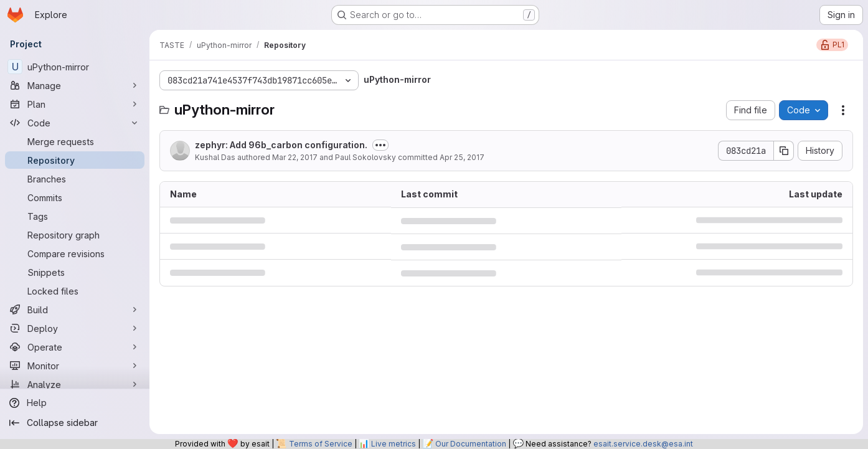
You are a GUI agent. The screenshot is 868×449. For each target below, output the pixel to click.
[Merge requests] (75, 141)
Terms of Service (321, 444)
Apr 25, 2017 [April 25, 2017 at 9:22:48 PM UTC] (462, 157)
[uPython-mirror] (75, 67)
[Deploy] (75, 328)
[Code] (75, 123)
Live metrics (394, 444)
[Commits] (75, 197)
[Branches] (75, 179)
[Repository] (75, 160)
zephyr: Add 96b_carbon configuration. (281, 145)
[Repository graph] (75, 235)
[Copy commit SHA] (784, 151)
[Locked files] (75, 291)
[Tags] (75, 216)
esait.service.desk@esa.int (643, 444)
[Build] (75, 310)
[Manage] (75, 85)
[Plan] (75, 104)
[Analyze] (75, 384)
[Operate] (75, 347)
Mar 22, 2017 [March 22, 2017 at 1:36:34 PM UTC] (295, 157)
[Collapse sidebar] (75, 423)
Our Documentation (471, 444)
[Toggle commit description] (380, 145)
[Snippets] (75, 272)
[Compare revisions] (75, 253)
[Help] (75, 403)
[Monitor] (75, 366)
